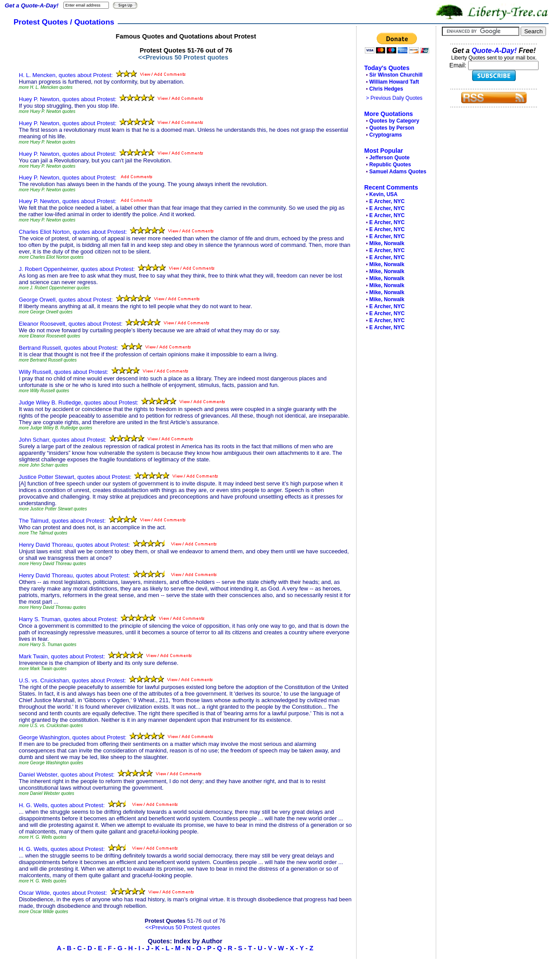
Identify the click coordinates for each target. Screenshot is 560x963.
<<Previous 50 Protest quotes (183, 57)
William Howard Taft (394, 82)
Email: (459, 65)
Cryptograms (386, 135)
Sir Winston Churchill (396, 75)
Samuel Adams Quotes (398, 172)
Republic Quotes (390, 165)
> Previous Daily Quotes (394, 98)
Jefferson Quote (389, 158)
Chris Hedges (386, 89)
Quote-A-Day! (494, 51)
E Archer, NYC (387, 201)
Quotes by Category (394, 121)
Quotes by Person (392, 128)
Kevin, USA (383, 194)
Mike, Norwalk (387, 243)
